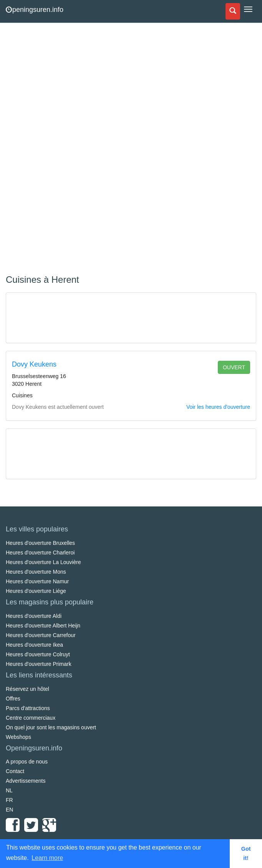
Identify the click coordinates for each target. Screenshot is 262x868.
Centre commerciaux (31, 718)
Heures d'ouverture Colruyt (38, 654)
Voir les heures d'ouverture (218, 407)
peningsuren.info (35, 10)
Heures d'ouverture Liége (36, 591)
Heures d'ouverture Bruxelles (40, 543)
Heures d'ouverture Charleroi (40, 553)
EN (9, 810)
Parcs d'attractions (28, 708)
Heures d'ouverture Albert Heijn (43, 626)
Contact (15, 771)
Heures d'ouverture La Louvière (43, 562)
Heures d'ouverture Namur (37, 581)
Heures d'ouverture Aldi (34, 616)
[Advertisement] (63, 150)
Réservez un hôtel (27, 689)
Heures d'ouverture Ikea (34, 645)
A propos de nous (27, 762)
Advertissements (26, 781)
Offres (13, 699)
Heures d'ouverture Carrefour (41, 635)
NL (9, 790)
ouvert (234, 367)
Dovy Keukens (34, 364)
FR (9, 800)
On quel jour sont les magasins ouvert (51, 727)
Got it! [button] (246, 853)
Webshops (18, 737)
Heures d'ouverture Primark (39, 664)
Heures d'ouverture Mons (36, 572)
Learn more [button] (47, 858)
